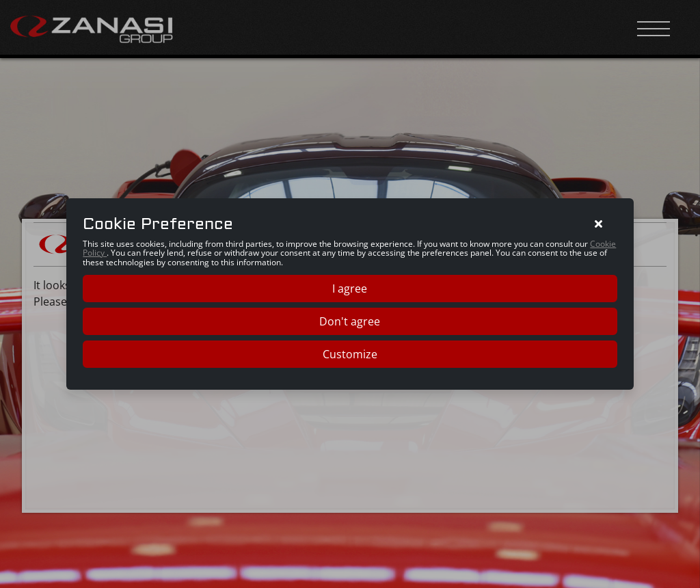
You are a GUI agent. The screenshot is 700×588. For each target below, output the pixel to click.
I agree (350, 289)
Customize (350, 354)
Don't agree (350, 321)
